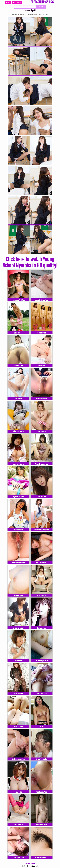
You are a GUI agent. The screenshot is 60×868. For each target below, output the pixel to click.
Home (8, 2)
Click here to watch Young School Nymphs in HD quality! (30, 262)
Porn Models (17, 2)
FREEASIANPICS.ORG (42, 2)
